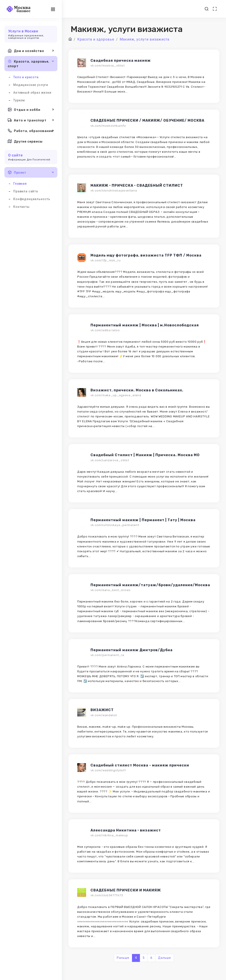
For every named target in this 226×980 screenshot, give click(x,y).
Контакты (21, 207)
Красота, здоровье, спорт (31, 63)
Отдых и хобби (31, 110)
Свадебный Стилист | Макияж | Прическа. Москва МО (145, 455)
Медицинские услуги (31, 85)
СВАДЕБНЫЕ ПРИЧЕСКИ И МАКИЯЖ (126, 890)
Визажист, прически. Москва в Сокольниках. (137, 390)
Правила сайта (26, 191)
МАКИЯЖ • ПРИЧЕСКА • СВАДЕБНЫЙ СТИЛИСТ (137, 185)
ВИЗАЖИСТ (102, 710)
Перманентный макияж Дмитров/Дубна (132, 650)
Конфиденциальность (32, 199)
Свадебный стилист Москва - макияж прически (140, 765)
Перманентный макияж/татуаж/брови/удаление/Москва (150, 585)
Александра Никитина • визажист (126, 830)
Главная (20, 184)
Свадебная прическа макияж (121, 60)
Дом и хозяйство (31, 51)
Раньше (123, 958)
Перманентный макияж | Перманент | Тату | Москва (143, 520)
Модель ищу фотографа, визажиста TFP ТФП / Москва (146, 255)
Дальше (165, 958)
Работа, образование (31, 131)
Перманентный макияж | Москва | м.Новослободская (145, 325)
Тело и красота (26, 77)
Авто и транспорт (31, 120)
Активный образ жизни (32, 93)
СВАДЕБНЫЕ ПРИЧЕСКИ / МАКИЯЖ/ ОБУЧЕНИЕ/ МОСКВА (147, 120)
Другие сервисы (25, 141)
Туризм (19, 100)
